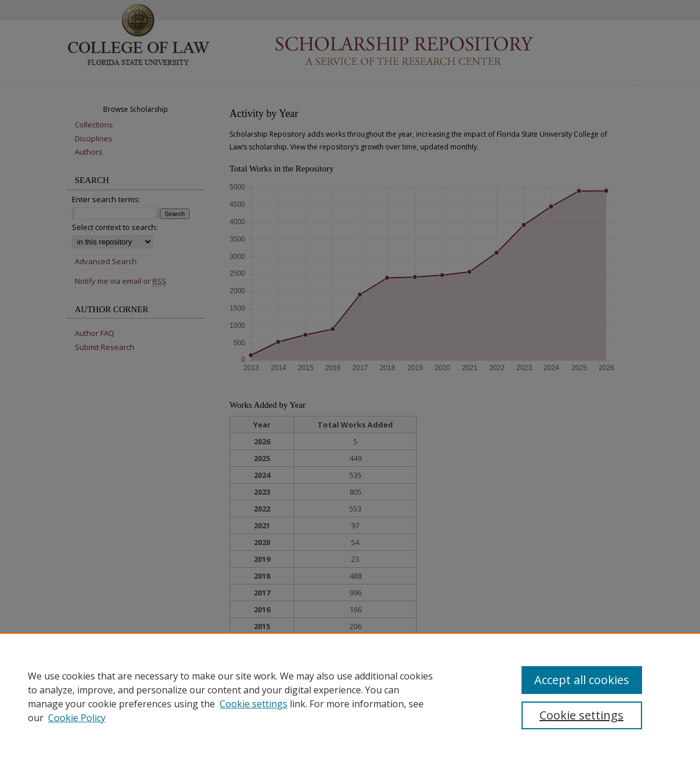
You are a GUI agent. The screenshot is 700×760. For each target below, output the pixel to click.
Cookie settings (254, 704)
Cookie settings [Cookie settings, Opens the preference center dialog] (581, 715)
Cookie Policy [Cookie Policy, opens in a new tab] (77, 718)
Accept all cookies (582, 680)
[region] (350, 696)
